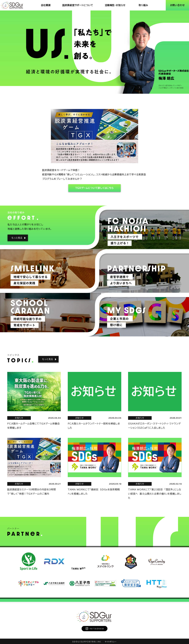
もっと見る (17, 238)
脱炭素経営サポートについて (78, 5)
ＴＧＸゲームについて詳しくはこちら (94, 188)
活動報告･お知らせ (115, 5)
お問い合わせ (177, 5)
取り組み (143, 5)
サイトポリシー (111, 642)
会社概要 (46, 5)
